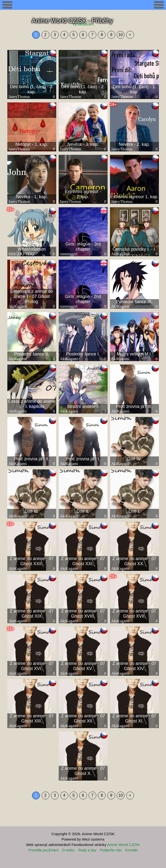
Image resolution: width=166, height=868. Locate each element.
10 (121, 35)
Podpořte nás (111, 850)
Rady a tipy (87, 850)
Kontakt (131, 850)
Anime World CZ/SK (123, 845)
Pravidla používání (43, 850)
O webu (68, 850)
